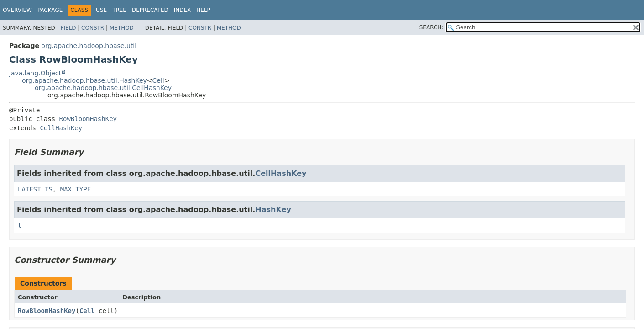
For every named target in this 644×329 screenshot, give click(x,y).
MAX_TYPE (76, 189)
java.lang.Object (35, 73)
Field (68, 28)
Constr (93, 28)
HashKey (273, 210)
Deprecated (150, 10)
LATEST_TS (35, 189)
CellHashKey (61, 128)
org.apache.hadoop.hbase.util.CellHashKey (103, 88)
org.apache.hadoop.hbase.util (89, 46)
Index (183, 10)
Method (122, 28)
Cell (158, 80)
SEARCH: (432, 27)
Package (50, 10)
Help (203, 10)
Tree (119, 10)
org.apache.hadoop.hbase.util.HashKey (84, 80)
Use (101, 10)
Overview (17, 10)
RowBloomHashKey (88, 119)
